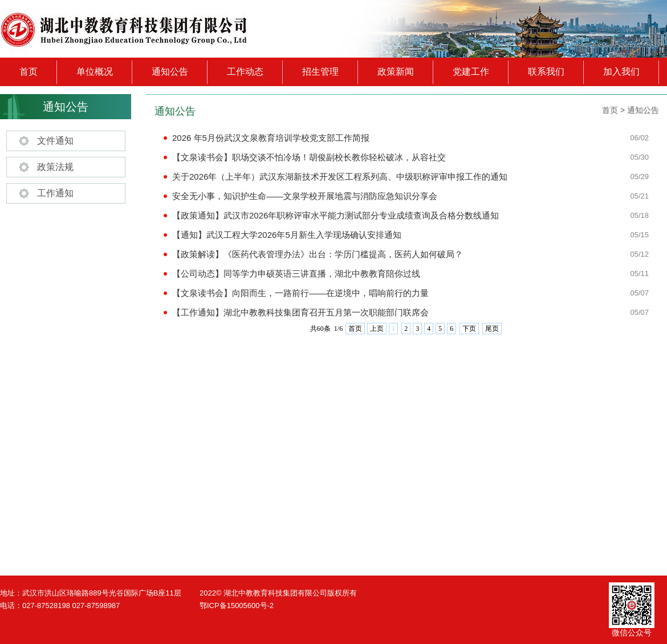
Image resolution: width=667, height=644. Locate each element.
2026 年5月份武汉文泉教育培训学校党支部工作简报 (271, 138)
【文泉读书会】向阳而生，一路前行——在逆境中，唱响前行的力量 (300, 293)
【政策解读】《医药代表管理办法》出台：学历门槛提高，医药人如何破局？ (318, 254)
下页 (469, 329)
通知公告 (170, 72)
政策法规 (55, 167)
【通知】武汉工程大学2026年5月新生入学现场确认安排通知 (287, 235)
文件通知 (55, 141)
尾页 (492, 329)
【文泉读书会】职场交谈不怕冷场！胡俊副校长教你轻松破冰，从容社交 (309, 157)
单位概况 (95, 72)
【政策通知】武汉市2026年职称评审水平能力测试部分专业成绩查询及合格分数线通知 (335, 215)
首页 (29, 72)
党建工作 (471, 72)
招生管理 (320, 72)
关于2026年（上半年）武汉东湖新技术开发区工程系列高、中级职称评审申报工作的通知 (340, 177)
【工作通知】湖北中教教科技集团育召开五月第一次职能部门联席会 (300, 312)
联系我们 (546, 72)
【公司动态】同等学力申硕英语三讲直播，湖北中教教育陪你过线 (296, 274)
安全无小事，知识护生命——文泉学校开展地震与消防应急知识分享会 (305, 196)
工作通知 (55, 193)
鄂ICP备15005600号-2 (237, 605)
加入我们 (621, 72)
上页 (377, 329)
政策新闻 (396, 72)
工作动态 (245, 72)
